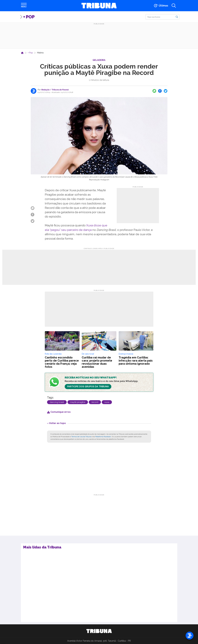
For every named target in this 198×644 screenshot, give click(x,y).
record (95, 402)
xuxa (107, 402)
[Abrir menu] (24, 6)
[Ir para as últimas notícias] (161, 6)
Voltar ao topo (56, 423)
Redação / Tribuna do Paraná (55, 90)
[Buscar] (162, 17)
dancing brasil (57, 402)
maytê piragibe (78, 402)
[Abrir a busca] (174, 6)
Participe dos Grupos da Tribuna (88, 386)
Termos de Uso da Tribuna (81, 437)
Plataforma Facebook (103, 437)
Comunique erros (59, 412)
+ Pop (29, 17)
